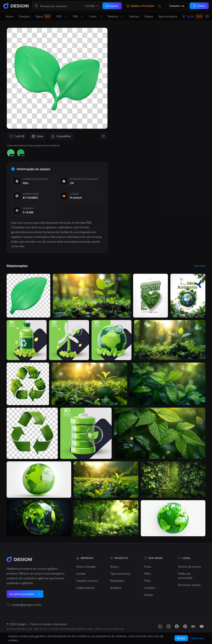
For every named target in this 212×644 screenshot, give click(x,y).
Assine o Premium (140, 6)
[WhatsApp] (160, 626)
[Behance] (193, 626)
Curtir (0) (17, 136)
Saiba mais (197, 638)
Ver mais (200, 266)
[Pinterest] (185, 626)
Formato (92, 6)
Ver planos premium (25, 594)
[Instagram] (169, 626)
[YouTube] (202, 626)
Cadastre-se (177, 6)
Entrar (199, 6)
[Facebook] (177, 626)
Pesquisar (112, 6)
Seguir (195, 130)
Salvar (38, 136)
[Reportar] (104, 136)
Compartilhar (61, 136)
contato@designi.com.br (26, 605)
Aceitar (181, 638)
